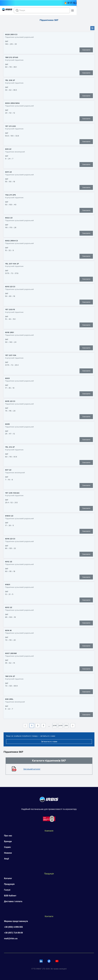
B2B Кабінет (10, 896)
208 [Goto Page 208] (55, 726)
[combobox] (54, 10)
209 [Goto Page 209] (60, 726)
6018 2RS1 (10, 332)
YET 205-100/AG (12, 493)
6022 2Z (9, 218)
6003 (7, 378)
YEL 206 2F (10, 80)
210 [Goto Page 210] (66, 726)
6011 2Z (8, 172)
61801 (8, 585)
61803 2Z (9, 516)
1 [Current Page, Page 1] (32, 726)
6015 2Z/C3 (10, 401)
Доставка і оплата (13, 901)
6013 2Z (9, 607)
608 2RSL (9, 699)
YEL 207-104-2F (12, 264)
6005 (7, 424)
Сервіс (7, 847)
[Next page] (73, 726)
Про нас (8, 836)
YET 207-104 (11, 355)
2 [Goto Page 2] (38, 726)
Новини (8, 853)
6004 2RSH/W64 (12, 103)
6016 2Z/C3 (10, 539)
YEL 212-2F (10, 447)
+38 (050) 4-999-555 (13, 927)
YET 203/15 (10, 310)
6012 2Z (9, 562)
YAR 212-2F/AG (12, 57)
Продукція (9, 884)
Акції (7, 859)
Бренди (8, 841)
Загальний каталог (32, 769)
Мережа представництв (16, 921)
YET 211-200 (10, 126)
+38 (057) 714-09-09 (13, 933)
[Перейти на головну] (7, 10)
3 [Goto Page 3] (43, 726)
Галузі (7, 890)
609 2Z (8, 149)
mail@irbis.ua (11, 938)
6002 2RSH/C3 (11, 241)
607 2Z (8, 470)
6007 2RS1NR (11, 653)
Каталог (8, 878)
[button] (94, 10)
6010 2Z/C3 (10, 287)
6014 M (8, 631)
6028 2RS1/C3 (11, 35)
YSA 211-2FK (10, 195)
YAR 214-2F (10, 676)
